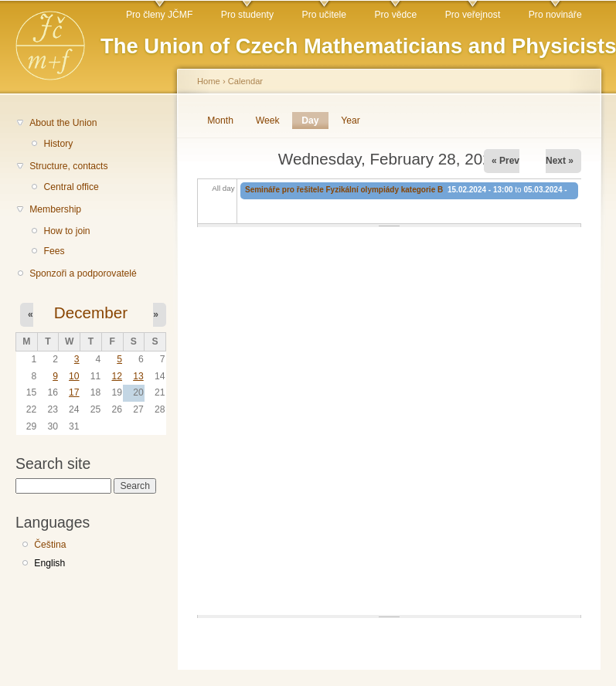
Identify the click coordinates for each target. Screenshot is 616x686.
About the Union (63, 123)
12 (117, 376)
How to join (66, 231)
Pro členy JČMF (159, 15)
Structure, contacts (68, 166)
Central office (71, 187)
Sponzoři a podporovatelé (83, 273)
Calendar (245, 81)
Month (220, 121)
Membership (55, 209)
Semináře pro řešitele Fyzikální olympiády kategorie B (344, 190)
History (58, 144)
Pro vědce (395, 15)
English (49, 563)
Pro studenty (247, 15)
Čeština (50, 545)
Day (315, 121)
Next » (560, 161)
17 (74, 392)
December (91, 312)
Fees (54, 251)
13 (138, 376)
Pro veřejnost (473, 15)
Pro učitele (324, 15)
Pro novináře (555, 15)
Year (351, 121)
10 (74, 376)
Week (268, 121)
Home (209, 81)
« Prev (505, 161)
